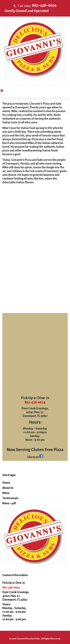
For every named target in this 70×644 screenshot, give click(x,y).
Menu (6, 493)
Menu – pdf (9, 503)
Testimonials (10, 498)
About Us (8, 488)
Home (6, 483)
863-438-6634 (35, 402)
